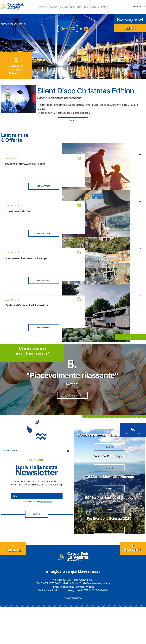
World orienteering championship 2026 (109, 446)
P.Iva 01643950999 (101, 620)
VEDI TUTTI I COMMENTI (72, 407)
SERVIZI (66, 7)
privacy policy (46, 511)
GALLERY (91, 7)
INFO (84, 7)
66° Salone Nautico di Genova (109, 525)
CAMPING (48, 7)
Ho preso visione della (38, 511)
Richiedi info (16, 72)
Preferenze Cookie (87, 624)
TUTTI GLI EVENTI (133, 441)
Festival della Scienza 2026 (109, 551)
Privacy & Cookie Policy (62, 624)
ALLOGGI (57, 7)
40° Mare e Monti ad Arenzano (109, 500)
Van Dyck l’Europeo (109, 474)
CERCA (130, 27)
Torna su (13, 585)
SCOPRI (109, 465)
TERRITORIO (75, 7)
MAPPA (99, 7)
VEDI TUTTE (73, 120)
